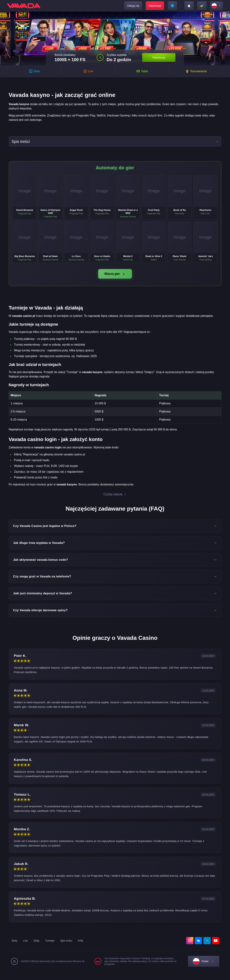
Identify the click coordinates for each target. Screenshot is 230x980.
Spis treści (70, 948)
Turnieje (52, 948)
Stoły (38, 948)
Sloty (15, 948)
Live (26, 948)
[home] (24, 6)
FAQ (85, 948)
